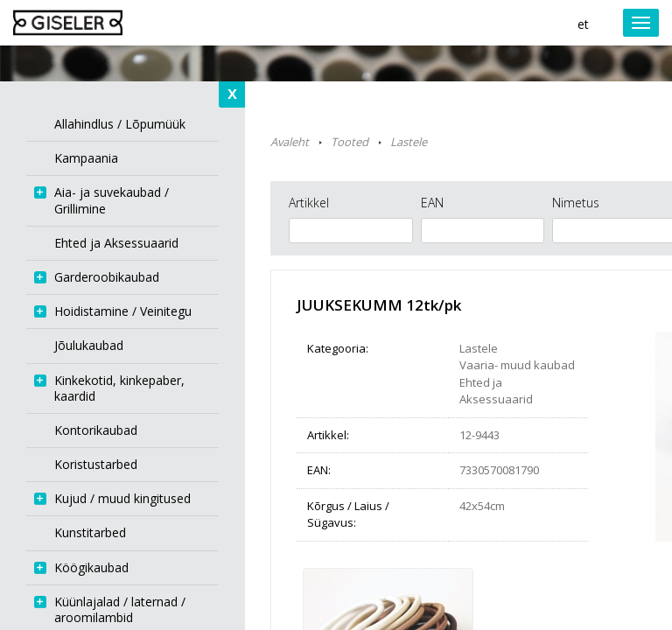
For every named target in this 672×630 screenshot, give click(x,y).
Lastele (409, 142)
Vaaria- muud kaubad (517, 365)
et (583, 24)
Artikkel (309, 203)
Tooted (350, 142)
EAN (432, 203)
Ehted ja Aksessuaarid (496, 391)
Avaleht (290, 142)
